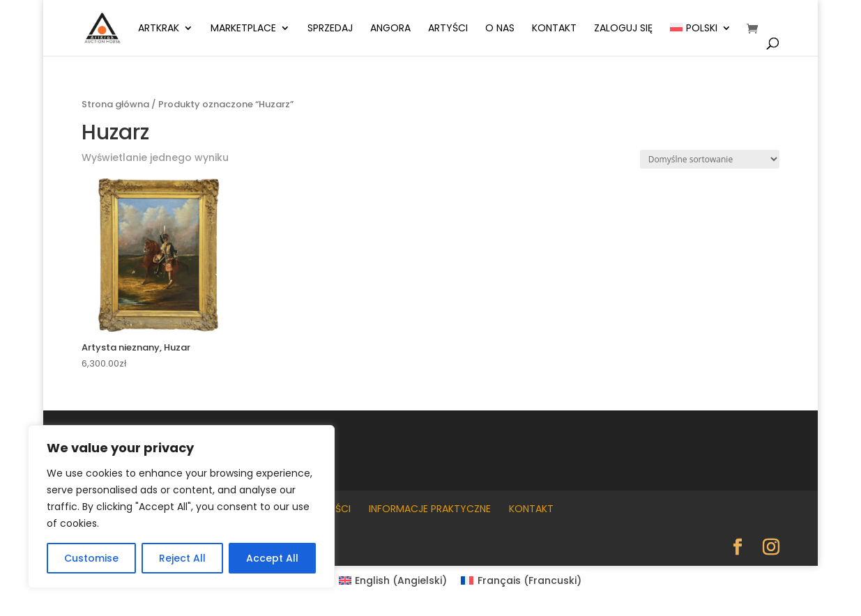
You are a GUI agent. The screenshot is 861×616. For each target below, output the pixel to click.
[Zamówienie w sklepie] (710, 159)
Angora (390, 29)
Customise (91, 558)
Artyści (448, 29)
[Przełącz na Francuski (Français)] (521, 580)
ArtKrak (159, 29)
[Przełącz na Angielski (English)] (393, 580)
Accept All (272, 558)
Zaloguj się (623, 29)
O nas (500, 29)
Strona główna (115, 104)
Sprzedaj (330, 29)
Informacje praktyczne (430, 509)
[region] (181, 507)
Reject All (182, 558)
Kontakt (554, 29)
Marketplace (243, 29)
